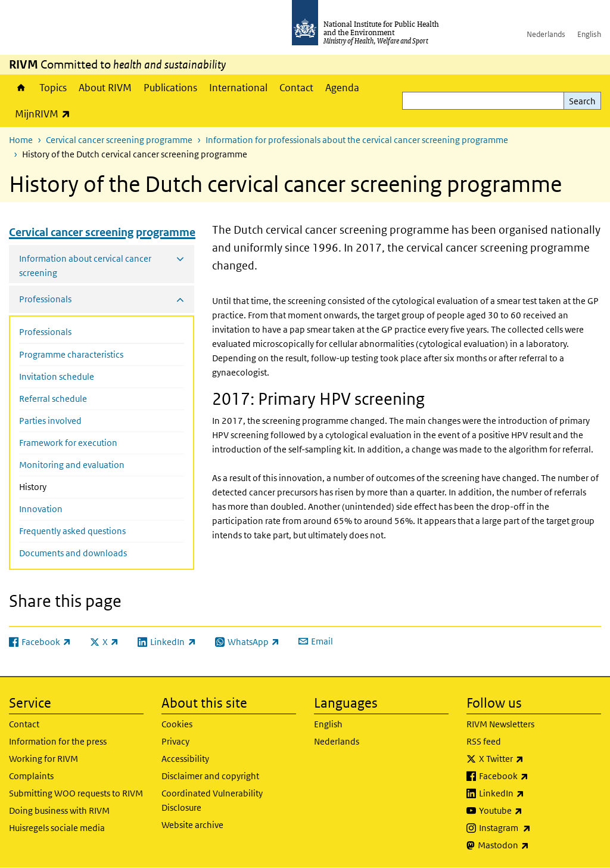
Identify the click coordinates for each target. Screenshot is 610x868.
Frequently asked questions (72, 531)
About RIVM (105, 88)
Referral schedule (53, 399)
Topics (53, 88)
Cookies (177, 724)
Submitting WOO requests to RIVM (76, 793)
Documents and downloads (73, 553)
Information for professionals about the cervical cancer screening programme (357, 140)
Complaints (31, 776)
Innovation (41, 509)
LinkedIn (533, 793)
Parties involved (50, 421)
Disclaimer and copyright (210, 776)
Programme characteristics (71, 354)
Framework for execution (68, 443)
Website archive (192, 825)
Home (21, 88)
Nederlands (546, 34)
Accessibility (185, 759)
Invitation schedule (57, 376)
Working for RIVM (43, 759)
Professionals (45, 332)
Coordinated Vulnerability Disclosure (212, 800)
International (238, 88)
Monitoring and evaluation (72, 465)
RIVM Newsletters (500, 724)
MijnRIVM (46, 114)
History (58, 486)
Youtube (532, 811)
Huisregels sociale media (57, 828)
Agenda (342, 88)
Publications (170, 88)
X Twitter (533, 759)
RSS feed (484, 741)
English (589, 34)
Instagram (536, 828)
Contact (296, 88)
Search (582, 101)
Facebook (535, 776)
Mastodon (535, 845)
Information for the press (58, 741)
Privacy (175, 741)
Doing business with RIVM (59, 810)
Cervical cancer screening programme (119, 140)
